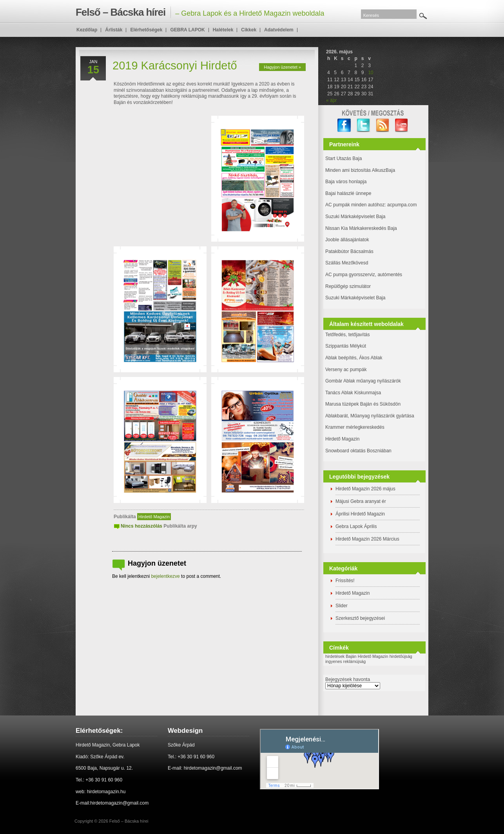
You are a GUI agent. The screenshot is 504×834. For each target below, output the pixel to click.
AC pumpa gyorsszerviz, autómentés (364, 275)
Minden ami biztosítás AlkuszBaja (360, 170)
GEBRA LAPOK (187, 30)
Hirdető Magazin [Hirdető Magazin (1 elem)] (373, 656)
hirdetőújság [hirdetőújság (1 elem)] (401, 656)
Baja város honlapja (346, 182)
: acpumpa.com (401, 205)
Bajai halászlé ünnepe (348, 193)
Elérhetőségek (146, 30)
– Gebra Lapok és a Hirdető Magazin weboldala (200, 12)
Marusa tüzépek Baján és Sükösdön (363, 404)
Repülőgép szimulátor (348, 286)
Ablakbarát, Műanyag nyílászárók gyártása (370, 416)
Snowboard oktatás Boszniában (358, 451)
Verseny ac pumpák (347, 370)
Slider (342, 606)
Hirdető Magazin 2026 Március (367, 539)
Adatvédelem (279, 30)
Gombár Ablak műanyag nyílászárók (363, 381)
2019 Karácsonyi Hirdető (175, 66)
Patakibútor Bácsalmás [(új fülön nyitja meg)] (349, 251)
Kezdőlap (87, 30)
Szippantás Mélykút (346, 346)
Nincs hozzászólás (141, 526)
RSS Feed (383, 125)
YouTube (402, 125)
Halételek (223, 30)
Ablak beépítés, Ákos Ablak (354, 358)
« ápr (331, 100)
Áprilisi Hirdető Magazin (360, 514)
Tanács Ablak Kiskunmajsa (353, 393)
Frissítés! (345, 581)
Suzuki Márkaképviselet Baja (355, 217)
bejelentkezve (165, 576)
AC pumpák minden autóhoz (355, 205)
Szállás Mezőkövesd (347, 263)
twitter (363, 125)
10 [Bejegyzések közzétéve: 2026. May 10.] (371, 73)
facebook (344, 125)
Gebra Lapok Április (356, 526)
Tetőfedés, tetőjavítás (347, 335)
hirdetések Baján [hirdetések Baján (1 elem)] (341, 656)
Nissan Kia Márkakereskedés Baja (361, 228)
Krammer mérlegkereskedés (355, 427)
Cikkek (249, 30)
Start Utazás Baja (344, 158)
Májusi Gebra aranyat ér (361, 501)
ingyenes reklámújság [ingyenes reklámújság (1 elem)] (345, 661)
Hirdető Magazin (154, 517)
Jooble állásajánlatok (347, 240)
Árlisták (114, 30)
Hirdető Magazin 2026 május (365, 489)
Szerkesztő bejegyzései (360, 618)
